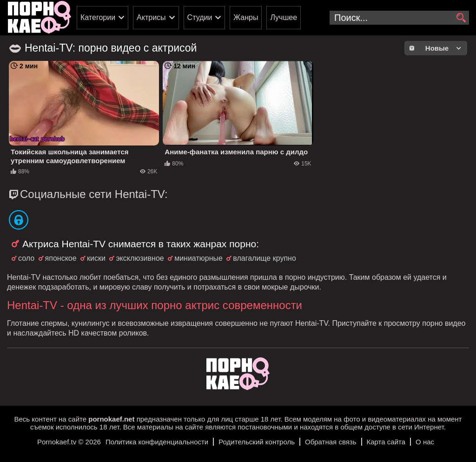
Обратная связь (331, 442)
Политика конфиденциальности (157, 442)
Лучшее (284, 17)
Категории (98, 17)
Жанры (246, 17)
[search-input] (399, 18)
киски (96, 258)
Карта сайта (386, 442)
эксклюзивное (140, 258)
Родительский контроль (257, 442)
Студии (200, 17)
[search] (461, 18)
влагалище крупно (264, 258)
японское (61, 258)
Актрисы (151, 17)
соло (26, 258)
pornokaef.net (111, 419)
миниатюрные (198, 258)
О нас (425, 442)
